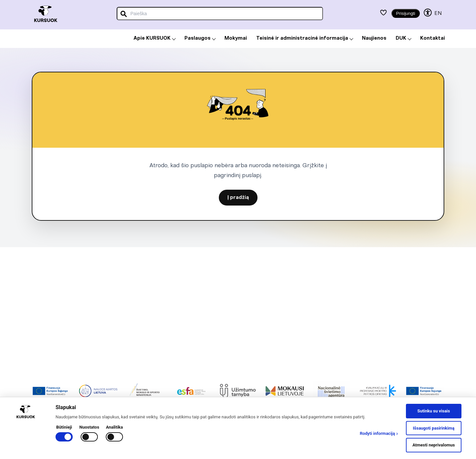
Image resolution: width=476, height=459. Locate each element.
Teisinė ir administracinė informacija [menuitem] (305, 38)
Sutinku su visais (434, 411)
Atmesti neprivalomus (434, 445)
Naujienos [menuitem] (374, 38)
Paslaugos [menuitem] (200, 38)
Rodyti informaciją (379, 434)
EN (438, 13)
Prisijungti (406, 13)
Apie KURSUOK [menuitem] (155, 38)
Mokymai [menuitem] (236, 38)
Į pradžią (238, 198)
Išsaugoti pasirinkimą (434, 428)
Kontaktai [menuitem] (433, 38)
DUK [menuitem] (404, 38)
